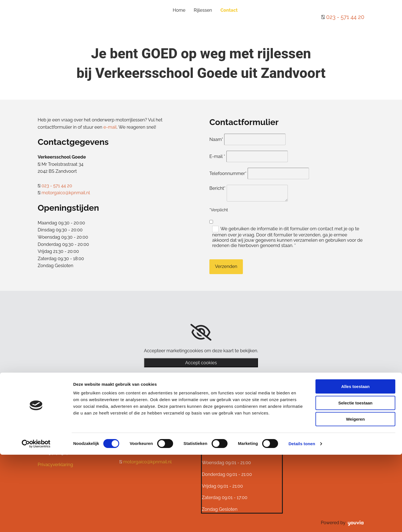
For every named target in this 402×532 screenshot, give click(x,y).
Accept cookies (201, 363)
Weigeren (355, 496)
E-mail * (217, 156)
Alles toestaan (355, 464)
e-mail (110, 127)
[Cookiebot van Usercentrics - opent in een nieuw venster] (36, 521)
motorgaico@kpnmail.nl (66, 193)
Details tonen (302, 521)
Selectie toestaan (356, 480)
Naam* (216, 139)
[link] (201, 332)
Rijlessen (203, 10)
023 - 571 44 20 (345, 17)
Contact (229, 10)
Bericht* (217, 188)
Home (179, 10)
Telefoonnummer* (228, 173)
